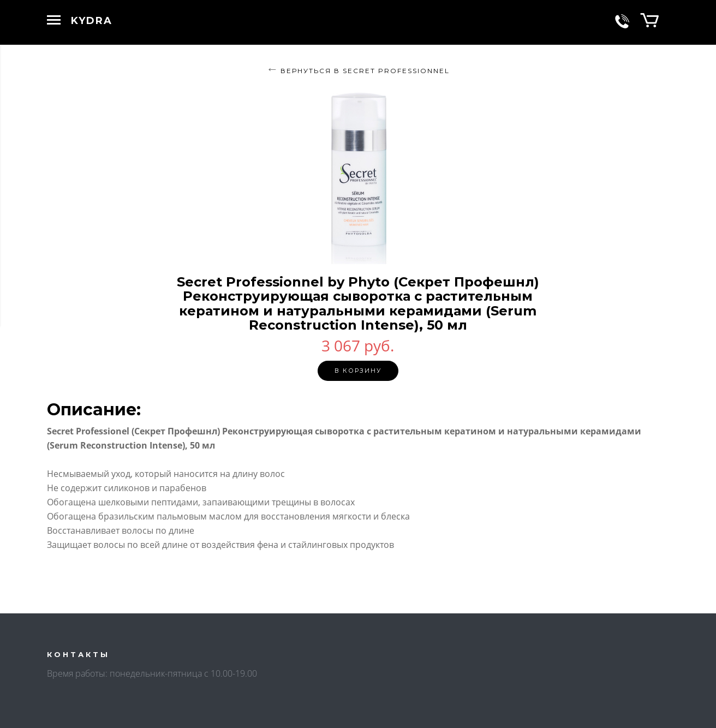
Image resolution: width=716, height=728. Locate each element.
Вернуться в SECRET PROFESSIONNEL (365, 71)
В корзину (358, 371)
